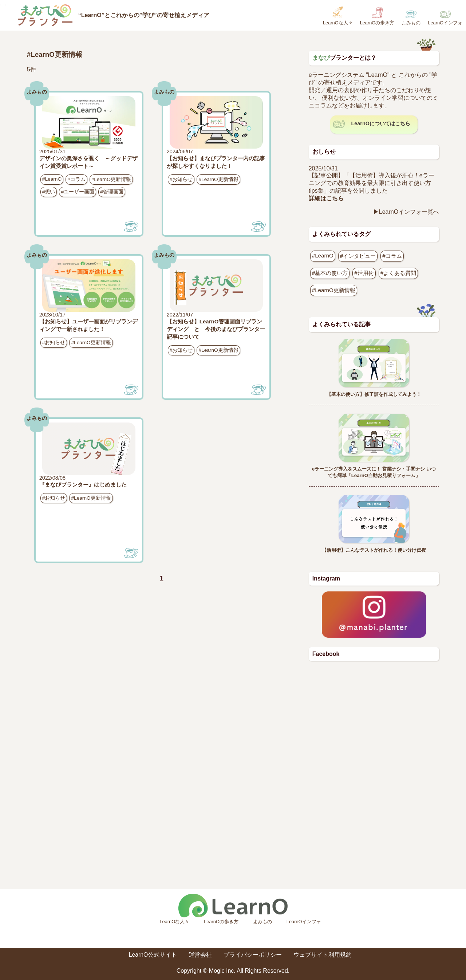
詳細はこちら (326, 198)
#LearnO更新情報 (111, 179)
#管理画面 (112, 192)
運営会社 (201, 955)
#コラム (76, 179)
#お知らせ (181, 179)
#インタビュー (358, 256)
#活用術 (364, 273)
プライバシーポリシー (253, 955)
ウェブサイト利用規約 (323, 955)
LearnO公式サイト (153, 955)
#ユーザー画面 (78, 192)
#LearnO (52, 179)
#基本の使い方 (330, 273)
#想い (49, 192)
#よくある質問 (398, 273)
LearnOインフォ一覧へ (409, 212)
